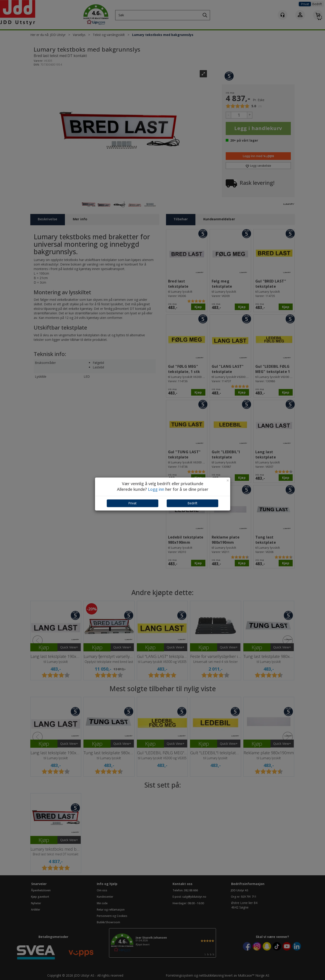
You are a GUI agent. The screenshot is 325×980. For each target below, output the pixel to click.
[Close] (228, 481)
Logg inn (156, 489)
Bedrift (192, 503)
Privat (132, 503)
